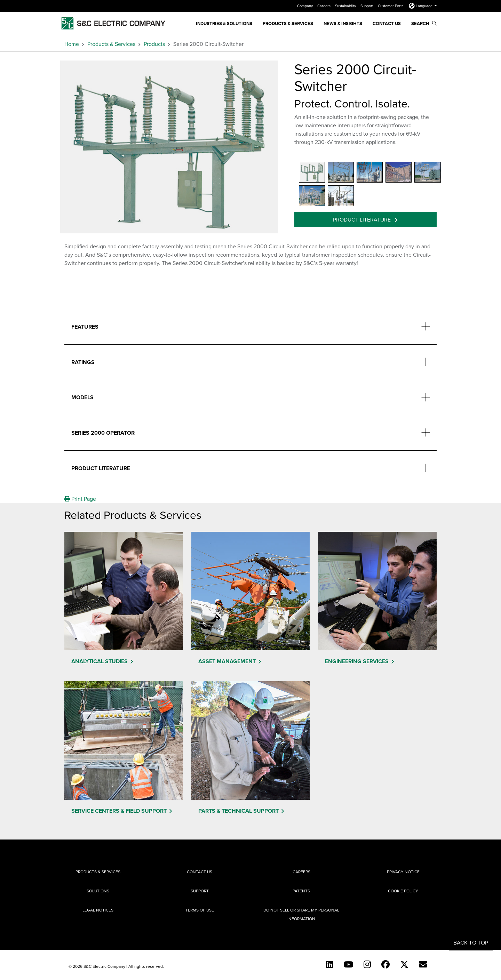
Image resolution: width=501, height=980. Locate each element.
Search (424, 23)
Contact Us (387, 23)
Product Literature (363, 219)
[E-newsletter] (423, 964)
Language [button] (421, 6)
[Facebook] (385, 964)
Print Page (80, 499)
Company (305, 6)
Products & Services (288, 23)
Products (154, 44)
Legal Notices (98, 910)
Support (367, 6)
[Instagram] (367, 964)
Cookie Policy (403, 891)
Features (85, 327)
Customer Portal (392, 6)
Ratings (83, 362)
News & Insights (343, 23)
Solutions (98, 891)
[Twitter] (404, 964)
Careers (324, 6)
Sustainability (346, 6)
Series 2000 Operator (103, 433)
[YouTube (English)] (348, 964)
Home (72, 44)
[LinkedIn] (330, 964)
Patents (301, 891)
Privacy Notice (403, 872)
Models (82, 397)
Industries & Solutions (224, 23)
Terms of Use (200, 910)
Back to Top (471, 942)
